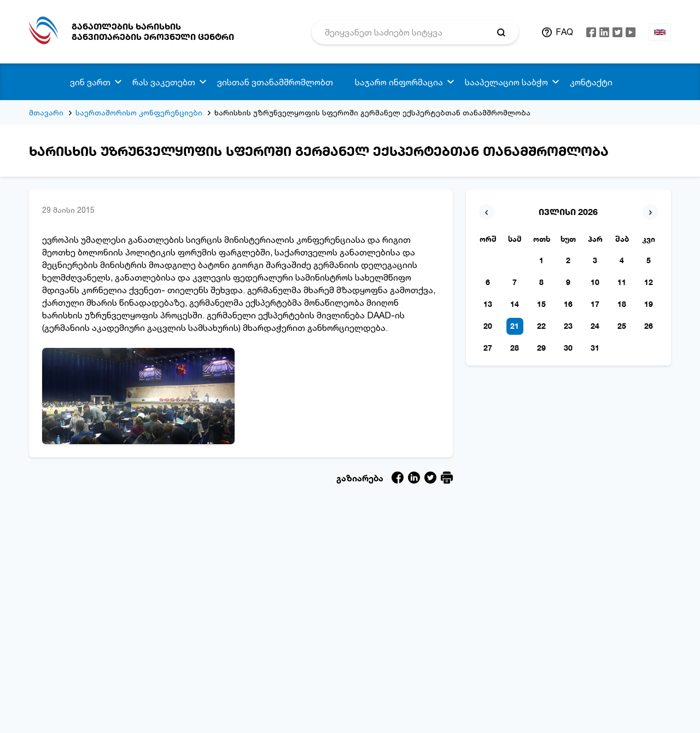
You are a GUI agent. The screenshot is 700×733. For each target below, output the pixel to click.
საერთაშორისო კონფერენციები (139, 112)
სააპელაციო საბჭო (506, 82)
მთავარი (46, 112)
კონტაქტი (591, 82)
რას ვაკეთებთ (164, 82)
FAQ (564, 32)
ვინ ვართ (90, 82)
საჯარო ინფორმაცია (399, 82)
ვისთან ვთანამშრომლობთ (275, 82)
